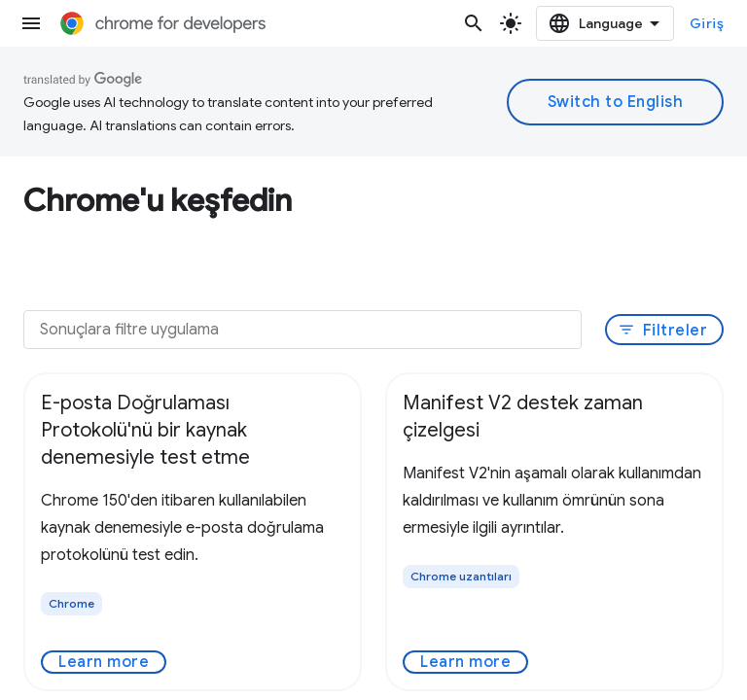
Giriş (707, 23)
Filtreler (663, 331)
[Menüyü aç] (31, 23)
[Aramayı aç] (474, 23)
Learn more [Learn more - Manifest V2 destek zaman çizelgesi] (465, 662)
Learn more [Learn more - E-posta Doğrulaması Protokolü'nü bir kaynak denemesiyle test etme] (104, 662)
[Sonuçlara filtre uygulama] (302, 330)
